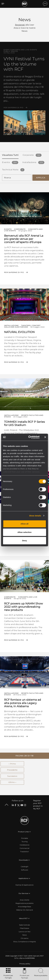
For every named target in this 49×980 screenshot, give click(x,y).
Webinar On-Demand (25, 910)
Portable (25, 838)
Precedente (12, 770)
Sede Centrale (25, 925)
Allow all (25, 524)
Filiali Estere (25, 928)
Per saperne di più (14, 108)
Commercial (25, 848)
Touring (25, 842)
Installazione (25, 845)
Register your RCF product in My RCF (38, 805)
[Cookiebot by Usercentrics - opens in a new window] (29, 437)
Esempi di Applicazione (25, 885)
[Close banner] (45, 437)
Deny (25, 541)
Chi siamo (25, 938)
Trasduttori (25, 852)
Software (25, 870)
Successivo (12, 776)
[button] (25, 756)
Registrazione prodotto (25, 903)
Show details (35, 516)
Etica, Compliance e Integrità (25, 942)
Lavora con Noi (25, 932)
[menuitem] (25, 964)
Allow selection (25, 532)
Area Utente (25, 900)
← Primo (12, 764)
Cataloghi (25, 867)
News (25, 935)
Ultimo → (12, 782)
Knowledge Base (25, 907)
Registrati (20, 25)
